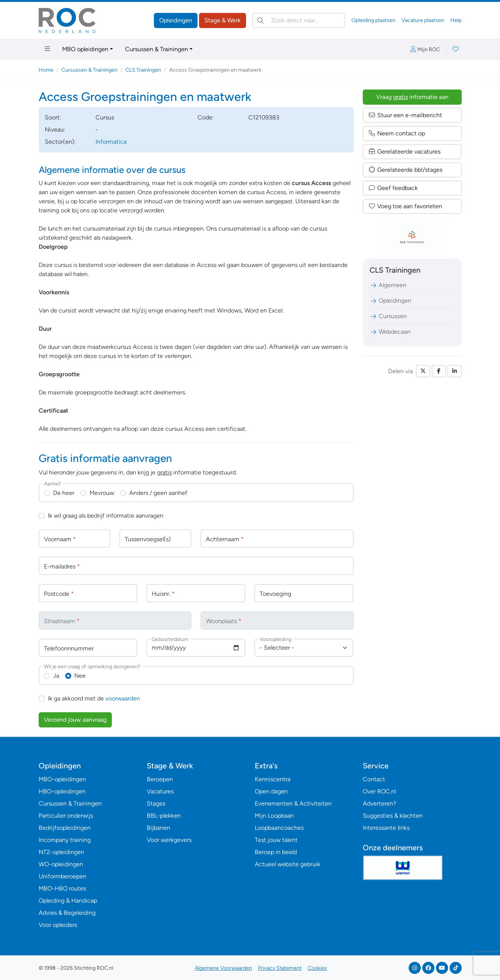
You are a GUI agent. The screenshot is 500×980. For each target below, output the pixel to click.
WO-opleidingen (61, 864)
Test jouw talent (276, 840)
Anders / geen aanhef (158, 493)
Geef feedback (393, 188)
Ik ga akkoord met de (94, 698)
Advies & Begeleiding (67, 913)
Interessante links (386, 828)
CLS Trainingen (143, 70)
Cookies (317, 968)
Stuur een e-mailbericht (405, 115)
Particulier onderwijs (66, 816)
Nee (80, 676)
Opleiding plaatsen (373, 20)
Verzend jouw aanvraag (75, 720)
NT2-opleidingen (61, 852)
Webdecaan (390, 332)
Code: (206, 117)
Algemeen (388, 285)
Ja (56, 676)
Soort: (53, 117)
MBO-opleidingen (62, 779)
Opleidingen (176, 20)
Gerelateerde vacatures (404, 152)
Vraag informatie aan (412, 97)
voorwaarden (123, 698)
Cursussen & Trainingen (157, 49)
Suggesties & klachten (393, 816)
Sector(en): (60, 142)
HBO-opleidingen (62, 791)
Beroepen (160, 779)
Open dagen (271, 791)
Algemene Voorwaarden (223, 968)
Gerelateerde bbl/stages (405, 170)
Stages (156, 803)
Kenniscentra (273, 779)
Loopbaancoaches (279, 828)
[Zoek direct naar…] (299, 20)
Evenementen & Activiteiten (293, 803)
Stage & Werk (223, 20)
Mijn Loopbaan (274, 816)
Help (456, 20)
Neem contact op (397, 133)
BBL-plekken (164, 816)
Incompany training (65, 840)
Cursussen (388, 316)
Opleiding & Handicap (68, 901)
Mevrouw (102, 493)
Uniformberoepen (63, 876)
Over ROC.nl (379, 791)
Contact (374, 779)
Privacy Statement (280, 968)
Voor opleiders (58, 925)
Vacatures (160, 791)
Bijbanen (158, 828)
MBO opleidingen (85, 49)
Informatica (111, 142)
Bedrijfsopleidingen (65, 828)
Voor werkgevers (169, 840)
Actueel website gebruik (288, 864)
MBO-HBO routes (62, 888)
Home (46, 70)
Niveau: (55, 130)
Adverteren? (379, 803)
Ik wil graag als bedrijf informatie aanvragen (106, 516)
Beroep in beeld (276, 852)
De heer (64, 493)
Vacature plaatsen (423, 20)
